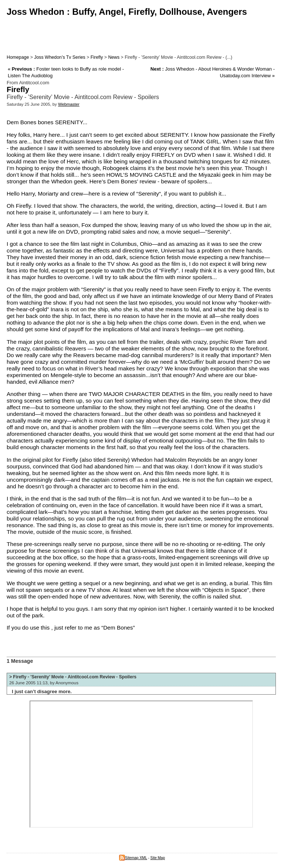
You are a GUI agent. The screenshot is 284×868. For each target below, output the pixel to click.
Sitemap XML (133, 858)
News (114, 57)
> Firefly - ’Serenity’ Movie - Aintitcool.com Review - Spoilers (73, 677)
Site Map (158, 858)
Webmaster (69, 104)
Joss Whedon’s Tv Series (60, 57)
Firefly (97, 57)
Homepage (18, 57)
